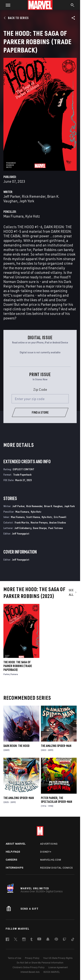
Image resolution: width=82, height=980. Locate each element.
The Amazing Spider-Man (56, 746)
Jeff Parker (12, 196)
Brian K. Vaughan (53, 506)
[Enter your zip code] (40, 399)
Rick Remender (34, 196)
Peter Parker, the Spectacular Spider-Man (57, 800)
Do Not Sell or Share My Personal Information (40, 963)
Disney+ (46, 852)
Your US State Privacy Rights (58, 958)
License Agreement (58, 967)
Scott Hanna (33, 517)
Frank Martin (22, 522)
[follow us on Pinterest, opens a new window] (56, 939)
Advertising (49, 844)
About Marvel (16, 844)
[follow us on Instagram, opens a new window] (24, 940)
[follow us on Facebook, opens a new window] (7, 940)
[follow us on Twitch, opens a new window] (64, 940)
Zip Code (40, 389)
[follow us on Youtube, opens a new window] (39, 939)
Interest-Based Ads (30, 972)
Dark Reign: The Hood (16, 746)
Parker (6, 674)
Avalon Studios (58, 522)
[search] (73, 6)
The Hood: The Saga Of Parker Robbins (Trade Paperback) (18, 666)
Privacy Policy (32, 958)
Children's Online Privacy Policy (29, 967)
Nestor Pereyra (39, 522)
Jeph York (27, 201)
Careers (12, 860)
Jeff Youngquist (21, 533)
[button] (7, 5)
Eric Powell (60, 517)
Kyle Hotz (33, 216)
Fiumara (14, 674)
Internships (15, 868)
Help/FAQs (13, 852)
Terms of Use (14, 958)
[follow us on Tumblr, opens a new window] (31, 940)
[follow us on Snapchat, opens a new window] (48, 940)
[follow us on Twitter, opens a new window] (16, 940)
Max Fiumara (14, 216)
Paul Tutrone (56, 528)
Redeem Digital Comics (57, 868)
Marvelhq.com (51, 860)
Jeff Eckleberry (23, 528)
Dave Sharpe (40, 528)
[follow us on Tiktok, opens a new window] (73, 940)
